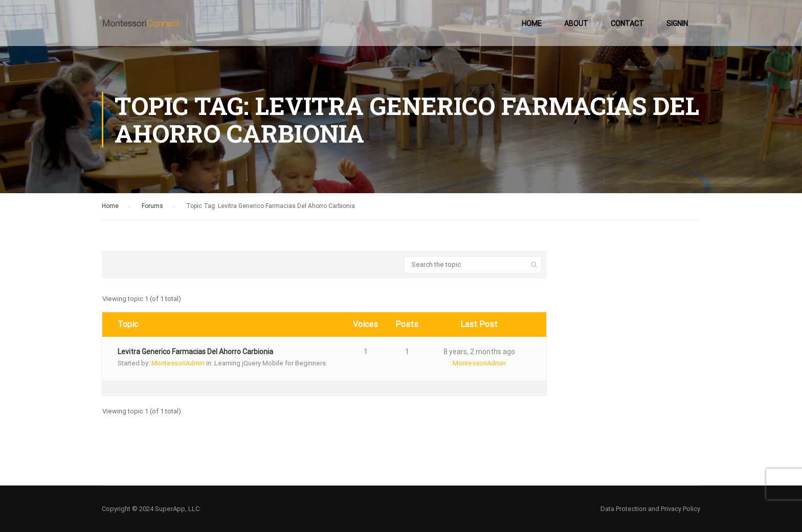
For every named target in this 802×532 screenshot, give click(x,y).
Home (532, 24)
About (576, 24)
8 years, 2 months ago (479, 352)
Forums (152, 206)
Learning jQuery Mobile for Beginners (270, 363)
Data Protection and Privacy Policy (650, 509)
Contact (627, 24)
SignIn (677, 24)
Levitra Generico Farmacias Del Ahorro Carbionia (195, 352)
